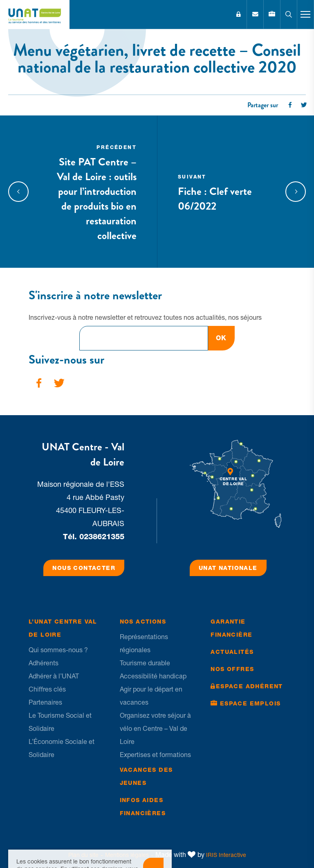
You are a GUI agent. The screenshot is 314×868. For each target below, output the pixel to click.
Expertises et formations (155, 755)
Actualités (232, 652)
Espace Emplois (250, 703)
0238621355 (102, 537)
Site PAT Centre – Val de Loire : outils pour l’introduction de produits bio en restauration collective (94, 192)
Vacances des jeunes (146, 776)
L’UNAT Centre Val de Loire (63, 628)
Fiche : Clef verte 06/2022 (220, 192)
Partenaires (45, 702)
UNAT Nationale (228, 568)
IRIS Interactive (226, 855)
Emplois (272, 14)
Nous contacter (84, 568)
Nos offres (232, 669)
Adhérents (44, 663)
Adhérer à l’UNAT (54, 676)
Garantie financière (231, 628)
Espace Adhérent (238, 14)
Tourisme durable (145, 663)
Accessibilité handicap (153, 676)
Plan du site (83, 855)
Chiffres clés (47, 689)
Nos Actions (143, 622)
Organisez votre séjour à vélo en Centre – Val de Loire (155, 728)
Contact (255, 14)
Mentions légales (127, 855)
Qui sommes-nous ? (58, 650)
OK (221, 338)
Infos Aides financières (143, 807)
